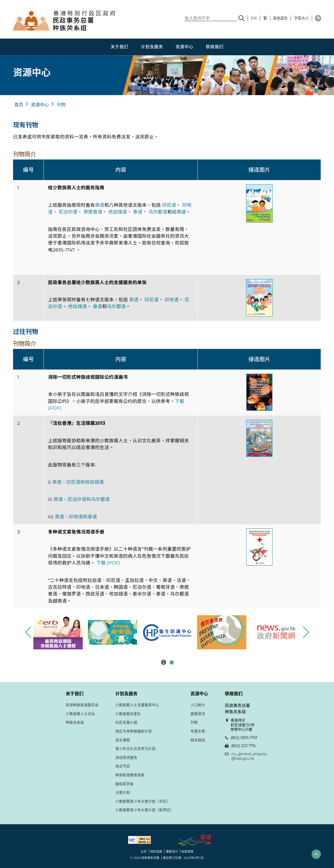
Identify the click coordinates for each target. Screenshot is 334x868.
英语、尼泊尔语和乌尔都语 (82, 499)
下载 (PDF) (108, 563)
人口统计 (198, 705)
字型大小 (301, 18)
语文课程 (123, 740)
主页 (144, 852)
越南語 (179, 212)
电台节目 (123, 766)
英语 (100, 205)
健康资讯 (198, 714)
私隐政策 (188, 852)
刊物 (61, 105)
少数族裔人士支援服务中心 (137, 705)
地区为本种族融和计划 (134, 731)
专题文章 (198, 731)
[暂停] (164, 662)
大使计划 (123, 792)
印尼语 (169, 205)
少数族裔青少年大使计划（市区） (143, 801)
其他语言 (280, 18)
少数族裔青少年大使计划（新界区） (145, 810)
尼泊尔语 (68, 212)
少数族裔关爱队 (128, 714)
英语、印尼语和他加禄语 (78, 482)
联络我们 (215, 47)
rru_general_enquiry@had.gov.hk (249, 756)
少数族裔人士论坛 (80, 714)
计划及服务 (152, 47)
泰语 (138, 212)
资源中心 (184, 47)
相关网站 (198, 740)
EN (254, 18)
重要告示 (172, 852)
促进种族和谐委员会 (82, 705)
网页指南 (156, 852)
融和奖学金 (124, 784)
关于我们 (120, 47)
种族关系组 (75, 722)
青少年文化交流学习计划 (135, 749)
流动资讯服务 (126, 758)
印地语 (172, 300)
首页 (19, 105)
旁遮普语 (93, 212)
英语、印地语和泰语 (76, 517)
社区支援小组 (126, 722)
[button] (306, 632)
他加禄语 (118, 212)
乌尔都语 (158, 212)
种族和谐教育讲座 (130, 775)
